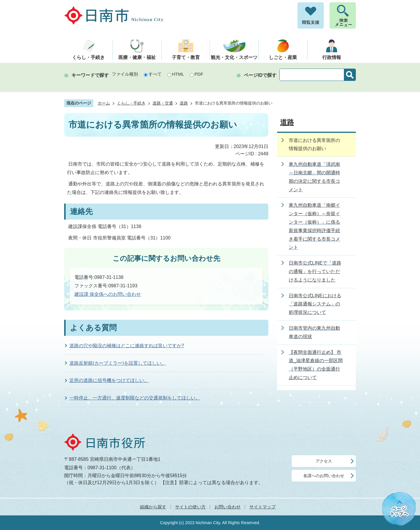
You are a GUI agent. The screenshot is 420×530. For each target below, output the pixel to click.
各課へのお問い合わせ (324, 476)
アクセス (324, 461)
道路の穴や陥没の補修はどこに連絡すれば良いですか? (127, 346)
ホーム (104, 103)
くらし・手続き (131, 103)
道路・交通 (163, 103)
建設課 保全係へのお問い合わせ (108, 294)
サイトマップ (262, 507)
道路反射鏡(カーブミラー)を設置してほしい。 (118, 363)
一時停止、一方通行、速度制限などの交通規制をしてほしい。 (135, 398)
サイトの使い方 (190, 507)
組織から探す (153, 507)
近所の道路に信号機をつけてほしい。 (109, 380)
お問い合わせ (228, 507)
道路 (184, 103)
